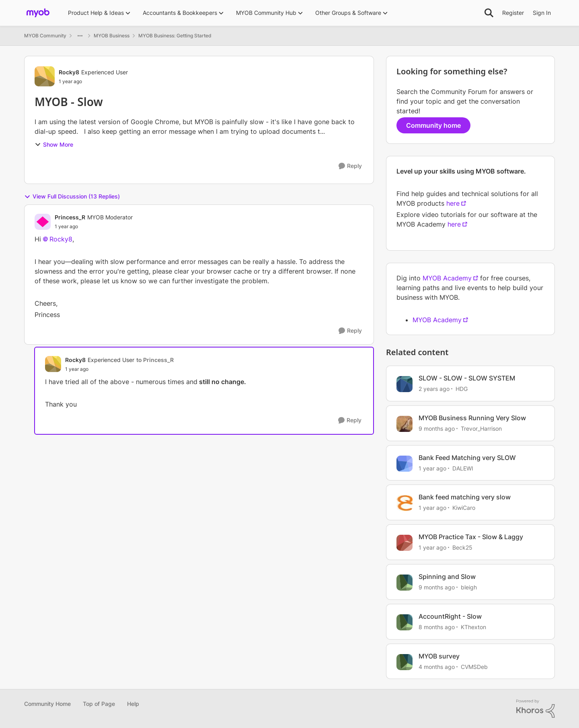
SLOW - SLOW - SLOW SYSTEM (467, 378)
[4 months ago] (437, 666)
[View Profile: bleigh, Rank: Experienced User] (404, 583)
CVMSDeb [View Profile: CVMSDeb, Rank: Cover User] (474, 666)
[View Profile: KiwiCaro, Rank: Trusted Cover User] (404, 503)
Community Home (47, 704)
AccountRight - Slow (450, 616)
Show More (54, 144)
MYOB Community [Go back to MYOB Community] (45, 36)
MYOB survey (439, 656)
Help (133, 704)
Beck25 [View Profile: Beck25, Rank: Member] (462, 547)
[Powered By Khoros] (536, 709)
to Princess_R (155, 360)
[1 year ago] (432, 468)
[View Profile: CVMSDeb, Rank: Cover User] (404, 662)
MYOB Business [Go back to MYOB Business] (112, 36)
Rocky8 (61, 239)
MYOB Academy (447, 278)
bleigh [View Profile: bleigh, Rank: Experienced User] (469, 587)
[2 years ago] (434, 389)
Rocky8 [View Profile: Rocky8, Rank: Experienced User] (69, 72)
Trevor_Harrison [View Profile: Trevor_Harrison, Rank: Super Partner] (481, 428)
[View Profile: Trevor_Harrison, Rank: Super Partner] (404, 424)
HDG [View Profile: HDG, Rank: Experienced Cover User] (462, 389)
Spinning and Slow (447, 577)
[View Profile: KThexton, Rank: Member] (404, 622)
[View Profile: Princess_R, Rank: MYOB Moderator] (43, 222)
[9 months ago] (437, 428)
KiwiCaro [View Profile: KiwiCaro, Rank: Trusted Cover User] (464, 508)
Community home (433, 125)
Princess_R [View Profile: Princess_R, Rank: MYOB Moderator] (70, 217)
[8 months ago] (437, 627)
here (453, 203)
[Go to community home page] (38, 13)
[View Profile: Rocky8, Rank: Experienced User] (45, 76)
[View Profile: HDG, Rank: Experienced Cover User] (404, 384)
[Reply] (350, 166)
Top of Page (99, 704)
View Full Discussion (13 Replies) (72, 196)
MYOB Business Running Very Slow (472, 418)
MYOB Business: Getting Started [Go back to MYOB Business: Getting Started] (175, 36)
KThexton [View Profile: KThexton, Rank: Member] (473, 627)
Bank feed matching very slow (465, 497)
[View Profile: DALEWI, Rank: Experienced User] (404, 464)
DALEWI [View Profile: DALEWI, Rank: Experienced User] (463, 468)
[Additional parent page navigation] (80, 36)
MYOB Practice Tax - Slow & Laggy (471, 537)
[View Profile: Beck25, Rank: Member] (404, 543)
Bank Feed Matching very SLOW (467, 458)
